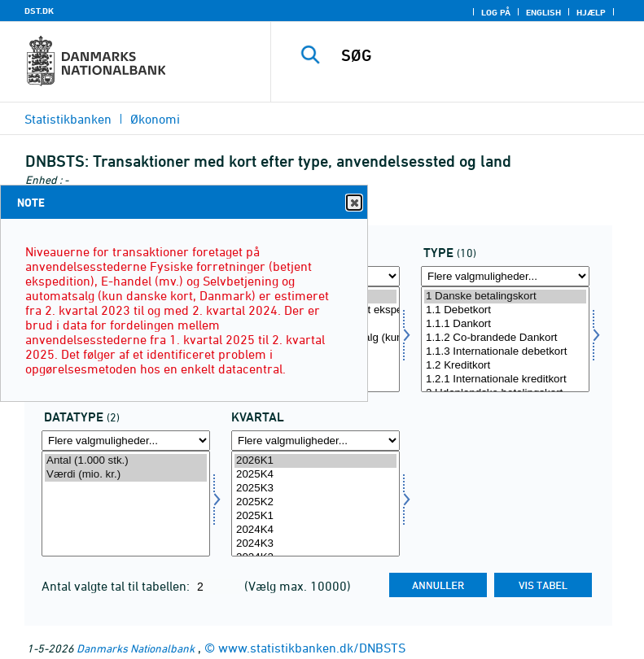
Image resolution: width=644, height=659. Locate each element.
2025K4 (315, 475)
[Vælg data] (126, 504)
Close (353, 203)
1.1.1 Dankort (505, 324)
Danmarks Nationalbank (136, 648)
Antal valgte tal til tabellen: (117, 586)
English (543, 12)
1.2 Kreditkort (505, 366)
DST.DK (39, 11)
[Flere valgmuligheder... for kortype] (505, 276)
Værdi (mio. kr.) (126, 475)
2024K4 (315, 530)
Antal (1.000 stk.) (126, 461)
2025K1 (315, 516)
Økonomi (155, 119)
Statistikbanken (68, 119)
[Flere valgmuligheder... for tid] (315, 441)
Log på (496, 12)
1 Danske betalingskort (505, 297)
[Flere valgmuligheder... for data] (126, 441)
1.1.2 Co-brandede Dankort (505, 338)
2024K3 (315, 544)
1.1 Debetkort (505, 310)
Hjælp (591, 12)
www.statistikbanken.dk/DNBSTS (312, 648)
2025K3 (315, 489)
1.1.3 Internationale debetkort (505, 352)
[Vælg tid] (315, 504)
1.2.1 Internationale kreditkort (505, 380)
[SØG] (482, 55)
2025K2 (315, 502)
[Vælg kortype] (505, 339)
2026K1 (315, 461)
